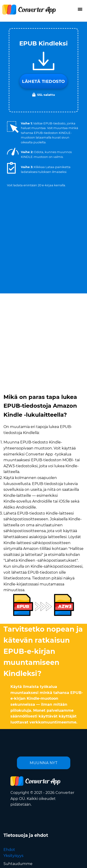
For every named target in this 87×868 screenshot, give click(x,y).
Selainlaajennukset (21, 822)
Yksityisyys (13, 680)
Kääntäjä (11, 816)
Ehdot (9, 674)
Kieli (24, 841)
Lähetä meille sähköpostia (28, 798)
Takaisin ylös (65, 860)
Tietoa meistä (16, 804)
